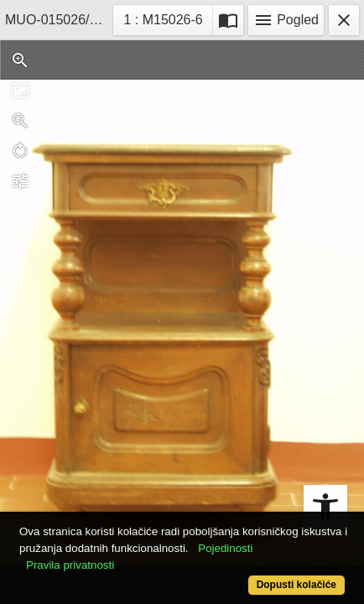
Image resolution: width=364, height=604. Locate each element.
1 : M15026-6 (167, 18)
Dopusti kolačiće (296, 585)
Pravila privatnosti (70, 565)
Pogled (286, 20)
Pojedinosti (225, 548)
